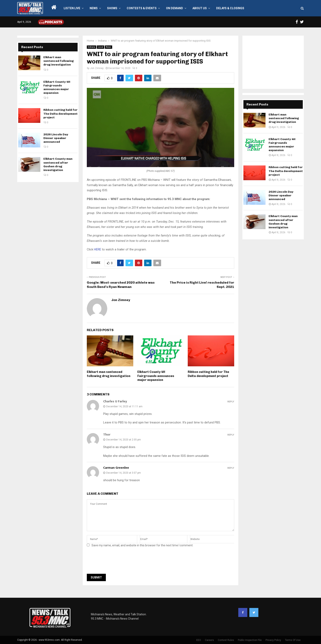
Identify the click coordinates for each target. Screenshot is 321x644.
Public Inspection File (250, 640)
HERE (98, 249)
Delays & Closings (230, 8)
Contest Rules (226, 640)
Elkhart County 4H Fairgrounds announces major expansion (156, 376)
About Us (200, 8)
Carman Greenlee (116, 468)
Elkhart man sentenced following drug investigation (109, 374)
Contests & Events (142, 8)
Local (101, 47)
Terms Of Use (293, 640)
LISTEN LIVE (72, 8)
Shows (112, 8)
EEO (199, 640)
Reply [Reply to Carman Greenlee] (231, 468)
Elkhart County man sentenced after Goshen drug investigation (58, 164)
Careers (209, 640)
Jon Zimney (97, 68)
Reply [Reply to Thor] (231, 435)
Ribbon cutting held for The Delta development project (208, 374)
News (94, 8)
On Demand (175, 8)
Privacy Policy (273, 640)
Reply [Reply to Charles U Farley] (231, 402)
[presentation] (118, 562)
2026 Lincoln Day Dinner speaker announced (56, 138)
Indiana (92, 47)
